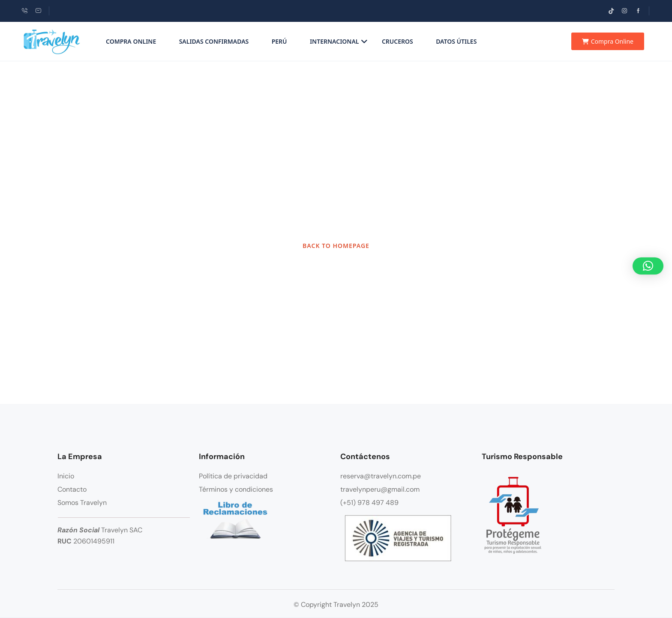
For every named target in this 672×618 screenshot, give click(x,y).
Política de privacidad (233, 476)
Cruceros (397, 41)
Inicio (66, 476)
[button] (648, 266)
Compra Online (131, 41)
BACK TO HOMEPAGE (336, 246)
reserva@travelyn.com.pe (381, 476)
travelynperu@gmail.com (380, 489)
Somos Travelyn (82, 503)
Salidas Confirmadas (214, 41)
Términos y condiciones (236, 489)
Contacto (72, 489)
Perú (279, 41)
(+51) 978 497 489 (369, 503)
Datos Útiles (456, 41)
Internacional (339, 41)
